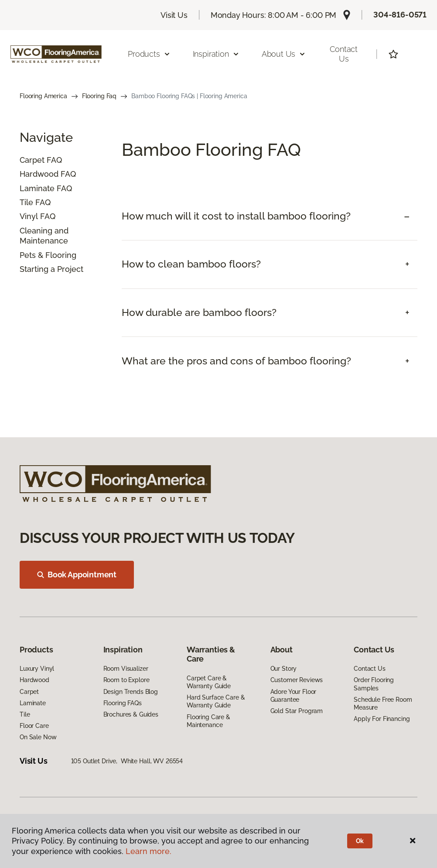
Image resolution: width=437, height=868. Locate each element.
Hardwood (39, 174)
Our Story (284, 669)
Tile (26, 202)
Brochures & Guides (131, 714)
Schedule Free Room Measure (383, 703)
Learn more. (149, 851)
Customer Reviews (297, 680)
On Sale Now (38, 737)
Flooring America (43, 96)
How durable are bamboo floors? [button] (199, 312)
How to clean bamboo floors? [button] (191, 264)
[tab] (270, 216)
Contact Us (344, 54)
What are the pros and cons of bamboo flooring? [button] (236, 361)
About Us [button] (284, 54)
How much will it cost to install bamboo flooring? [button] (236, 216)
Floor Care (34, 726)
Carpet (32, 160)
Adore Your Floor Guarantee (294, 696)
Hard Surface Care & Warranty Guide (216, 701)
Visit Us (174, 15)
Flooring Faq (99, 96)
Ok (360, 841)
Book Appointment (77, 575)
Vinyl (29, 216)
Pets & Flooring (48, 255)
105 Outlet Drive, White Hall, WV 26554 (127, 761)
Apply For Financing (382, 719)
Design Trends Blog (131, 692)
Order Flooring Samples (374, 684)
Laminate (37, 188)
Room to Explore (126, 680)
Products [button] (149, 54)
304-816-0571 (400, 15)
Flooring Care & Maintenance (208, 721)
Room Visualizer (126, 669)
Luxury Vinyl (37, 669)
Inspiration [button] (216, 54)
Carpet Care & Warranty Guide (209, 682)
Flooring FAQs (123, 703)
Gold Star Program (297, 711)
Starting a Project (51, 269)
